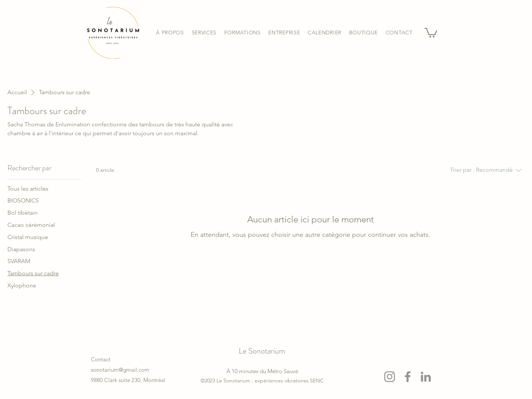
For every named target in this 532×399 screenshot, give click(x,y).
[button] (204, 33)
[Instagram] (390, 377)
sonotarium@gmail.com (120, 370)
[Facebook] (408, 377)
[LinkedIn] (426, 377)
